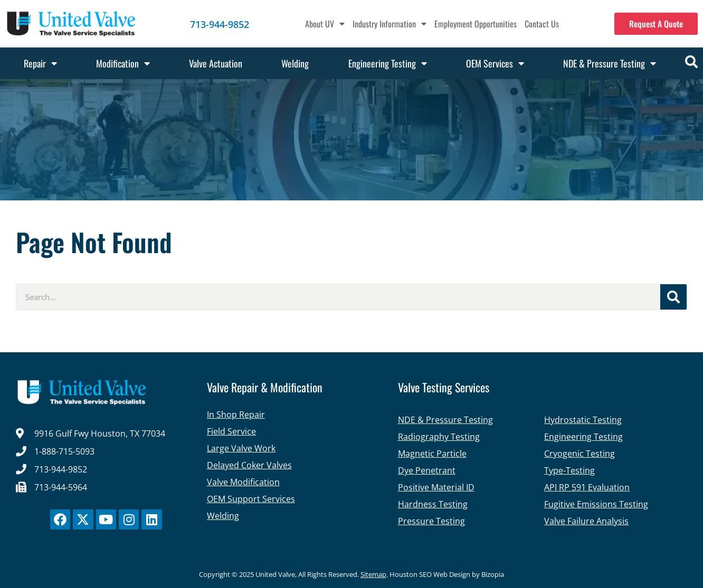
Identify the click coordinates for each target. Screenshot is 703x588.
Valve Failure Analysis (586, 521)
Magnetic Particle (432, 454)
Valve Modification (243, 482)
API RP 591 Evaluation (587, 487)
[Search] (673, 297)
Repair (40, 63)
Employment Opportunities (476, 24)
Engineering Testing (388, 63)
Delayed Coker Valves (249, 465)
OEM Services (495, 63)
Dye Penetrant (427, 470)
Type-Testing (569, 470)
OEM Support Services (251, 499)
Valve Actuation (216, 63)
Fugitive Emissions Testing (596, 504)
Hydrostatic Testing (583, 420)
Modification (123, 63)
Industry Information (389, 24)
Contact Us (542, 24)
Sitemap (373, 574)
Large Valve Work (241, 448)
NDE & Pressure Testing (610, 63)
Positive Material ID (436, 487)
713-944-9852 (220, 24)
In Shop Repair (236, 415)
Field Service (231, 431)
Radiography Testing (439, 437)
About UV (325, 24)
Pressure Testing (431, 521)
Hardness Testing (433, 504)
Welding (295, 63)
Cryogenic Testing (579, 454)
